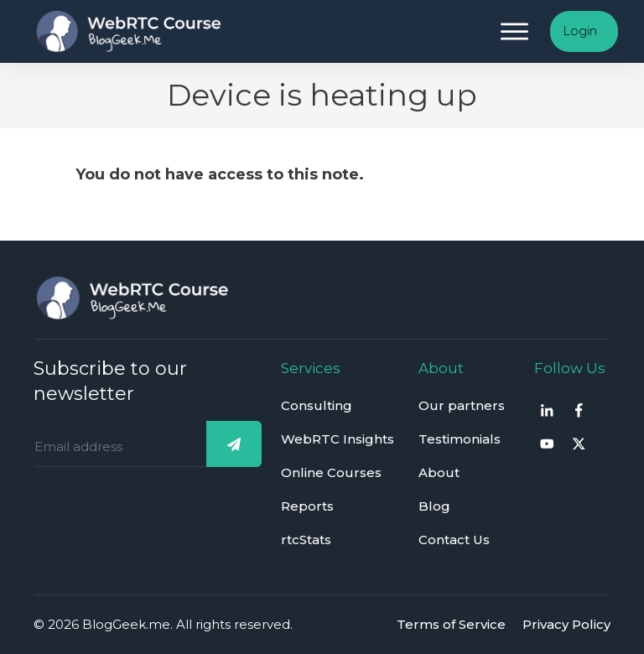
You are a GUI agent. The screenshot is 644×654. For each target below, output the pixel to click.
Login (580, 31)
